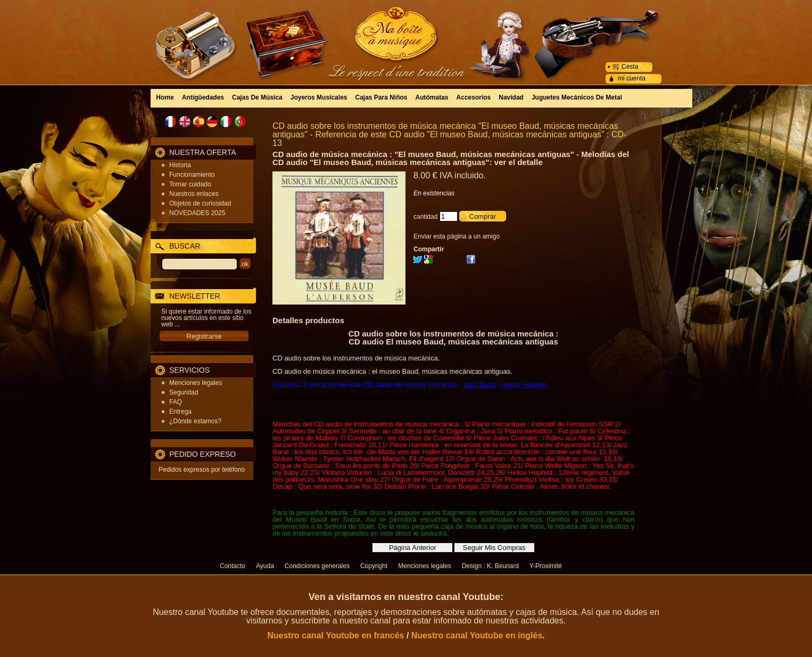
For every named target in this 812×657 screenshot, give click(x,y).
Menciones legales (196, 383)
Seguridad (184, 392)
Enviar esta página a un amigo (457, 236)
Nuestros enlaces (194, 194)
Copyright (374, 566)
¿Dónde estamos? (195, 421)
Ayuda (265, 566)
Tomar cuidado (190, 184)
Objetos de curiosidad (200, 203)
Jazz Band (479, 385)
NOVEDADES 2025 (197, 213)
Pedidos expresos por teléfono (202, 470)
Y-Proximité (546, 566)
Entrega (180, 412)
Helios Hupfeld (524, 385)
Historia (180, 165)
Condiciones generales (317, 566)
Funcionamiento (192, 175)
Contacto (233, 566)
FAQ (176, 402)
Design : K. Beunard (490, 566)
